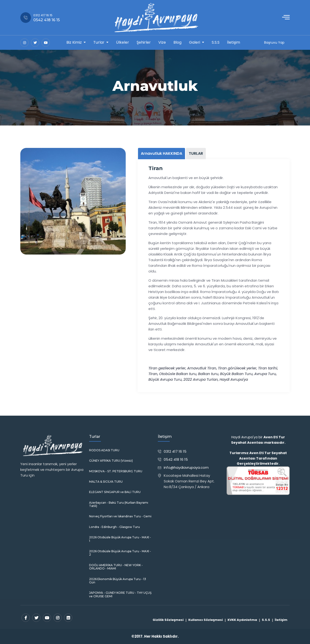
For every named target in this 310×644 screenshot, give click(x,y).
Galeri (195, 42)
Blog (177, 42)
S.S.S (216, 42)
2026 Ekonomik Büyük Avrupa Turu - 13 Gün (118, 581)
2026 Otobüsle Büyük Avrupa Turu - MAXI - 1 (120, 539)
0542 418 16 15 (176, 459)
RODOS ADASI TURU (104, 450)
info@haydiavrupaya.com (186, 467)
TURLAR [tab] (196, 153)
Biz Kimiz (74, 42)
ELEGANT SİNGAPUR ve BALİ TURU (115, 492)
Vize (162, 42)
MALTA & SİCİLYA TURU (106, 482)
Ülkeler (123, 42)
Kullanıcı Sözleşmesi (206, 620)
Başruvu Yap (274, 42)
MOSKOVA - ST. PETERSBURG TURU (116, 471)
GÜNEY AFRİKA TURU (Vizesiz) (111, 461)
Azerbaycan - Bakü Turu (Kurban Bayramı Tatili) (119, 504)
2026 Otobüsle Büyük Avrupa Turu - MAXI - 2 (120, 553)
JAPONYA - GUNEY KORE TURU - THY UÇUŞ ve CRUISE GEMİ (120, 594)
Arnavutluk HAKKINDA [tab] (161, 153)
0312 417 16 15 (175, 451)
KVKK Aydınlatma (242, 620)
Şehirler (144, 42)
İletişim (234, 42)
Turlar (99, 42)
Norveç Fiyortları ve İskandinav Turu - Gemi (120, 516)
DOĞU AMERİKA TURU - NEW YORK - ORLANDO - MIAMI (116, 567)
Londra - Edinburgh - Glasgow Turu (114, 527)
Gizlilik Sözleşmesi (168, 620)
